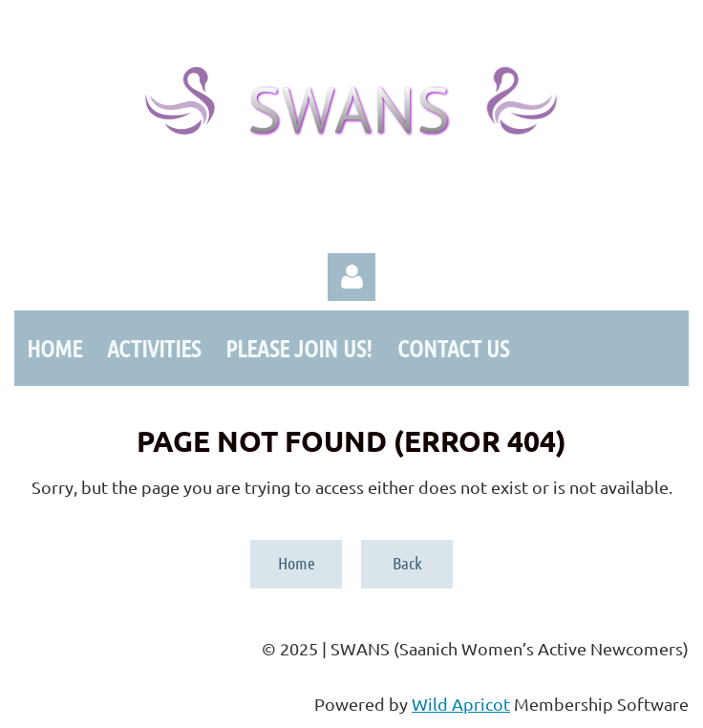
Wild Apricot (461, 704)
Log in (351, 277)
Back (407, 563)
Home (297, 563)
